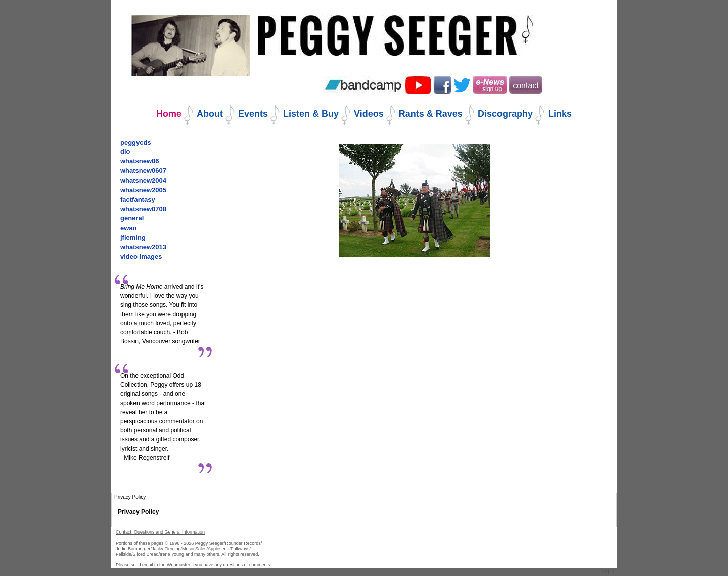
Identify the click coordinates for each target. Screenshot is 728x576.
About (210, 114)
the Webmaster (175, 565)
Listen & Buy (311, 114)
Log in (608, 572)
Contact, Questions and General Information (160, 532)
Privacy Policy (138, 512)
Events (253, 114)
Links (560, 114)
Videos (369, 114)
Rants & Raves (431, 114)
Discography (505, 114)
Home (169, 114)
